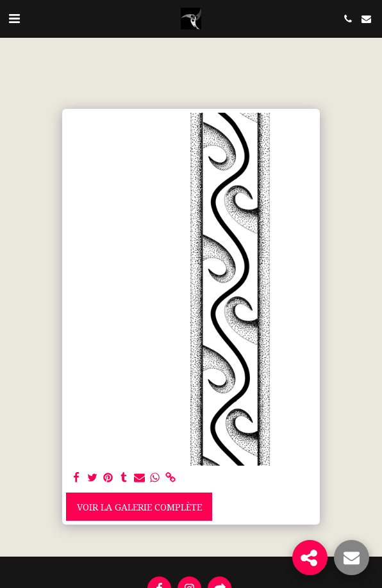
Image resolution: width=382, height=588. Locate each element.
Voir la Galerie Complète (139, 507)
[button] (14, 18)
